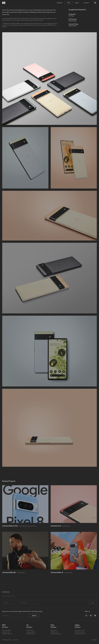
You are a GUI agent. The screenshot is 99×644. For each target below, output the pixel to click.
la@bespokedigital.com (31, 634)
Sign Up (34, 616)
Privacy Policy (16, 640)
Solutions (60, 3)
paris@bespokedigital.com (56, 634)
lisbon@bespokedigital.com (80, 634)
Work (69, 3)
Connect (86, 3)
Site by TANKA (94, 640)
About (77, 3)
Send (93, 603)
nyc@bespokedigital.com (7, 634)
